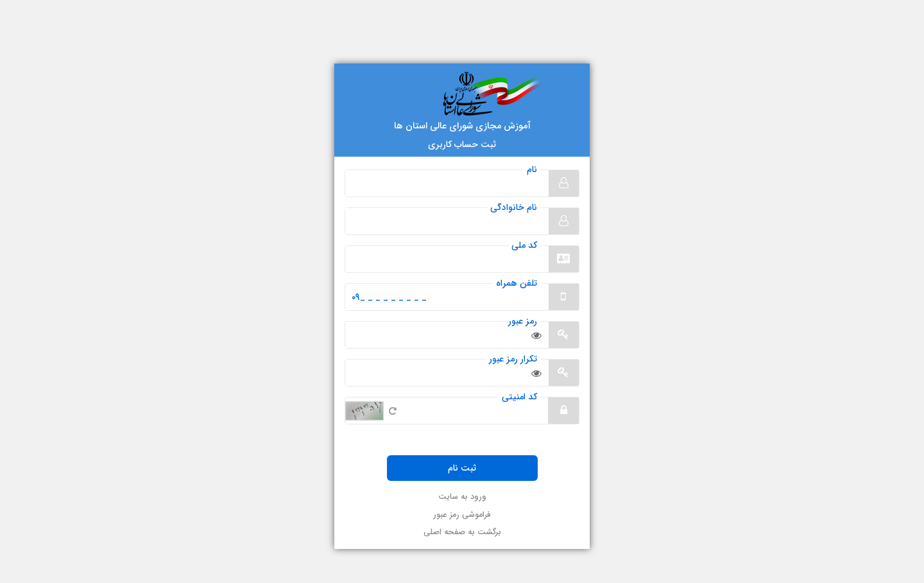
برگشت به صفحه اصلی (462, 533)
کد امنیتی (519, 397)
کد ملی (524, 246)
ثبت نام (462, 468)
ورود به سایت (462, 497)
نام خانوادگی (514, 208)
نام (532, 170)
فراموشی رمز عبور (462, 515)
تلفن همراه (517, 283)
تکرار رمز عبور (513, 359)
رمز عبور (523, 321)
